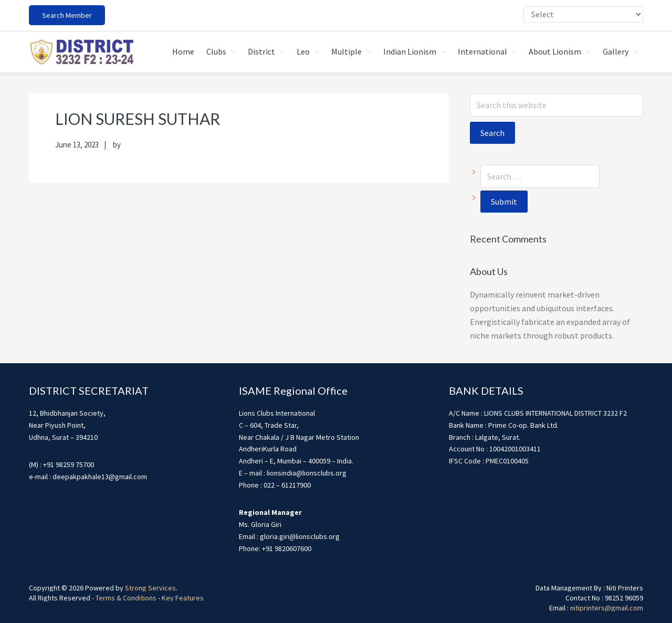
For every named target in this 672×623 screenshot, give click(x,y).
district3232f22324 (81, 52)
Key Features (183, 598)
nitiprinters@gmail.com (607, 608)
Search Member (67, 15)
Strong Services (150, 588)
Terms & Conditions (126, 598)
